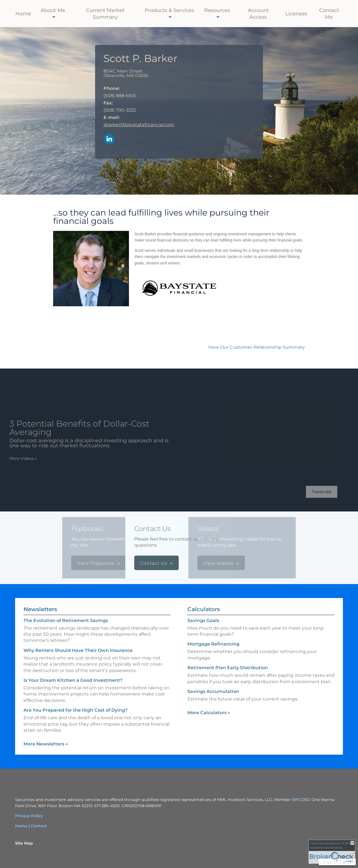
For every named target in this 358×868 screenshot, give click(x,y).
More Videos (16, 458)
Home (23, 14)
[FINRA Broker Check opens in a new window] (332, 852)
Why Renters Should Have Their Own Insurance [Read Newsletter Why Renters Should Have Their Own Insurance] (78, 650)
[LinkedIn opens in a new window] (109, 139)
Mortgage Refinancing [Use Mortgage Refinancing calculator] (213, 644)
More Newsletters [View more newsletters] (46, 744)
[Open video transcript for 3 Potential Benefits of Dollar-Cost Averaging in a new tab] (315, 492)
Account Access (258, 14)
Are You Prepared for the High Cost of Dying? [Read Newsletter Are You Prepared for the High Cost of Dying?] (76, 710)
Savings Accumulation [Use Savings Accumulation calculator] (213, 691)
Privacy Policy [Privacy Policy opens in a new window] (29, 816)
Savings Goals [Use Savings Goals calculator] (203, 620)
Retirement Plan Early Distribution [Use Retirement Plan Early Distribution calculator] (228, 668)
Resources (217, 10)
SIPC (296, 800)
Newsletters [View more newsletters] (40, 609)
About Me (53, 10)
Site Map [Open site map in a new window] (24, 843)
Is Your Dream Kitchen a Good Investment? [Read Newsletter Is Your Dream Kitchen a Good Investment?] (73, 680)
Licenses (296, 14)
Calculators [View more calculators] (204, 609)
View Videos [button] (164, 563)
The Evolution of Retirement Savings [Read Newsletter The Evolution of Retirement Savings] (66, 620)
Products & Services (169, 10)
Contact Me (329, 14)
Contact (39, 826)
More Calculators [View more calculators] (209, 713)
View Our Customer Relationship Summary (256, 347)
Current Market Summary (105, 14)
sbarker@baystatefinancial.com (139, 125)
